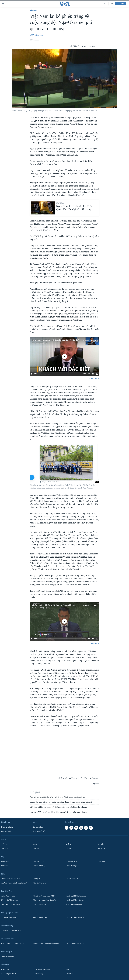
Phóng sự (37, 879)
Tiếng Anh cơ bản (8, 896)
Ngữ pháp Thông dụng (10, 900)
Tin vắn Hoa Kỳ (72, 879)
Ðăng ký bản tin (7, 827)
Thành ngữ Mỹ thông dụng (76, 896)
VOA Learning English (74, 904)
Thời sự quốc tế (39, 831)
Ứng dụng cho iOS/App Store (12, 943)
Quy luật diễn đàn (40, 917)
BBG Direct (6, 969)
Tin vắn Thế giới (40, 883)
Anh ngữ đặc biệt (40, 904)
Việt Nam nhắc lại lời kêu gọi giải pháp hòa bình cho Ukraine (53, 605)
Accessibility (38, 974)
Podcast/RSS (6, 831)
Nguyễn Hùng (39, 861)
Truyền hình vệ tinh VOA (11, 879)
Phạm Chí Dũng (39, 866)
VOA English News (9, 974)
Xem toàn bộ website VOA (11, 930)
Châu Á (36, 844)
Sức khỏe (101, 848)
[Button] (75, 46)
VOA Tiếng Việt (36, 35)
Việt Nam (33, 10)
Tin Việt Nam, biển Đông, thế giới (14, 883)
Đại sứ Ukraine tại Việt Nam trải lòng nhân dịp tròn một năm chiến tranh (58, 340)
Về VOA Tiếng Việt (9, 917)
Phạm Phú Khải (71, 861)
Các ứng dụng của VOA (75, 943)
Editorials (69, 974)
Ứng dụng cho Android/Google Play (47, 943)
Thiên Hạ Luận (71, 866)
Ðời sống (69, 848)
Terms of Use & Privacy (75, 917)
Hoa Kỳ (36, 848)
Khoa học (101, 844)
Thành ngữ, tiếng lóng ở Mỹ (44, 896)
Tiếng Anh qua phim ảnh (11, 904)
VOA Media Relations (42, 969)
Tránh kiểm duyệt (8, 956)
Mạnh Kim (5, 861)
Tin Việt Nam (38, 827)
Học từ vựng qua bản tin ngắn (45, 900)
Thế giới (4, 848)
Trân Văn (101, 861)
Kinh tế (68, 844)
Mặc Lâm (5, 866)
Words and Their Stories (75, 900)
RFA (67, 969)
